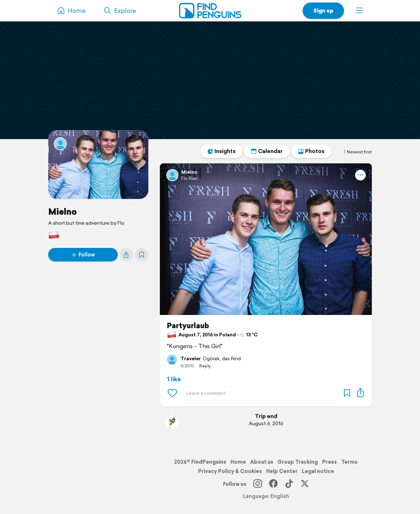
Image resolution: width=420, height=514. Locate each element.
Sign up (323, 11)
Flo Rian (189, 178)
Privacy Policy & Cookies (230, 471)
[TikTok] (289, 484)
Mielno (62, 212)
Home (238, 462)
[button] (359, 11)
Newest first (357, 152)
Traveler (191, 359)
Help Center (282, 471)
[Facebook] (273, 484)
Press (330, 462)
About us (262, 462)
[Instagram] (258, 484)
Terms (349, 462)
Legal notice (318, 471)
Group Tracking (298, 462)
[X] (305, 484)
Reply (205, 366)
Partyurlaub (188, 326)
